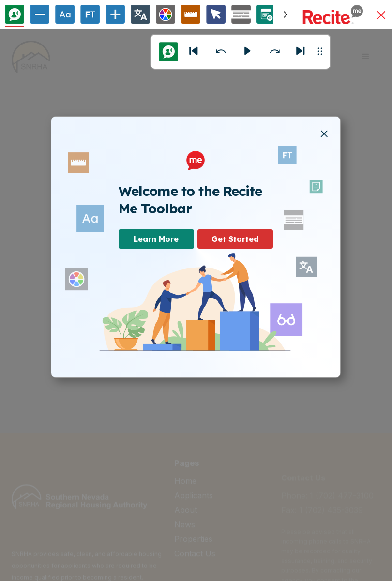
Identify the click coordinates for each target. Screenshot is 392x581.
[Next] (301, 52)
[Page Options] (266, 14)
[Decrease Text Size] (40, 14)
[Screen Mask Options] (241, 14)
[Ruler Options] (191, 14)
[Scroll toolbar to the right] (286, 14)
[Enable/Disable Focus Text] (90, 14)
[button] (381, 16)
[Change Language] (140, 14)
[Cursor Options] (216, 14)
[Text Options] (65, 14)
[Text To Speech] (15, 14)
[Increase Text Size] (115, 14)
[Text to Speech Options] (168, 52)
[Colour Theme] (166, 14)
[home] (31, 57)
